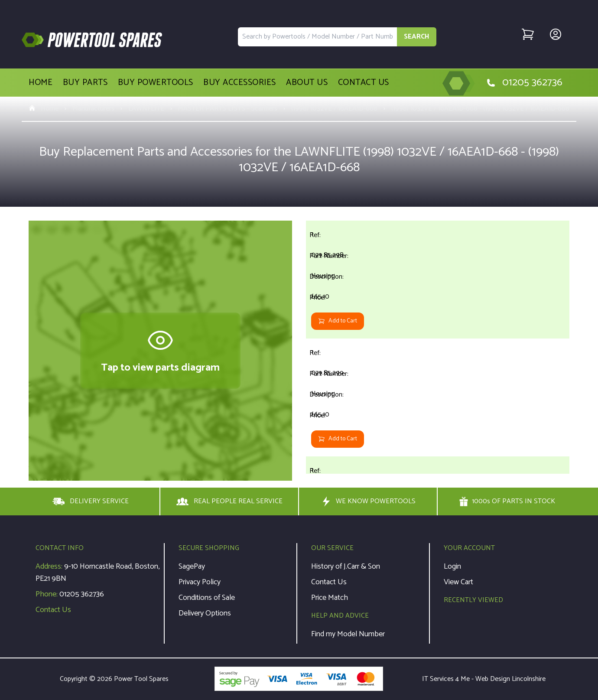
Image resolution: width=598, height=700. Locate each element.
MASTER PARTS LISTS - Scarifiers (227, 109)
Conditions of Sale (207, 598)
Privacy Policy (200, 582)
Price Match (330, 598)
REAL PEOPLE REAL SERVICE (229, 501)
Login (452, 567)
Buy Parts (85, 83)
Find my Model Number (348, 634)
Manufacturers (93, 109)
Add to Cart (338, 321)
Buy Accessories (240, 83)
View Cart (458, 582)
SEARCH (417, 37)
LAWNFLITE (146, 109)
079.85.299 (327, 373)
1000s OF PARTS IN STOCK (507, 501)
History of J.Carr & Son (346, 567)
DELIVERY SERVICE (91, 501)
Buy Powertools (156, 83)
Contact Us (364, 83)
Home (41, 83)
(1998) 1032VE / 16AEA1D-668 (334, 109)
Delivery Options (205, 613)
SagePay (192, 567)
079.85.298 (327, 255)
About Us (307, 83)
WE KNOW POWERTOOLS (368, 501)
